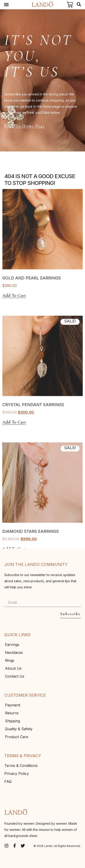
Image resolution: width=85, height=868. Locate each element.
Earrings (12, 645)
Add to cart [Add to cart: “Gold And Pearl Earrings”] (14, 296)
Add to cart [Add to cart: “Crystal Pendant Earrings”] (14, 422)
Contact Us (15, 676)
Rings (10, 660)
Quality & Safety (19, 729)
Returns (12, 713)
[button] (6, 5)
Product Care (17, 737)
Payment (13, 705)
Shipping (12, 721)
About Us (13, 668)
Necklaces (14, 652)
